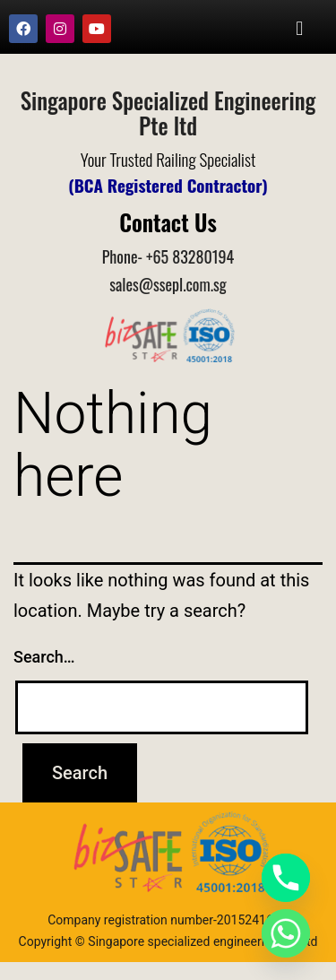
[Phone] (286, 878)
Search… (44, 657)
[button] (300, 28)
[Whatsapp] (286, 933)
